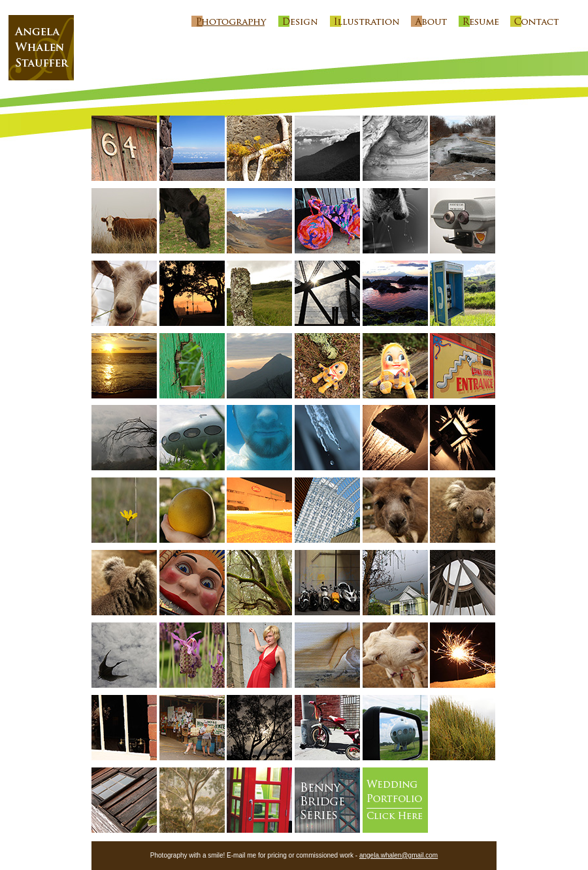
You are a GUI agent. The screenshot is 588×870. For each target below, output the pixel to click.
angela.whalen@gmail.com (399, 855)
